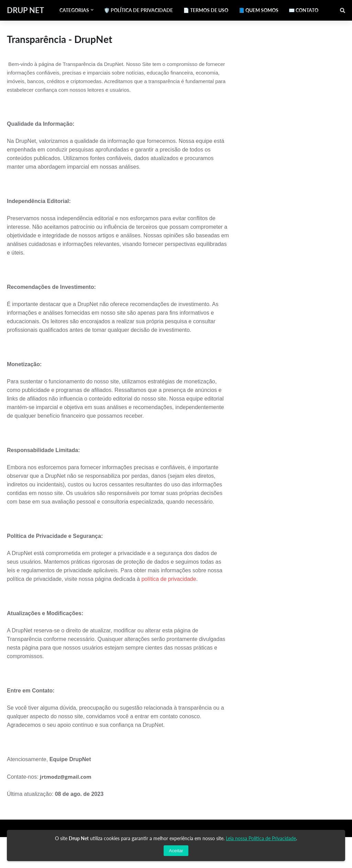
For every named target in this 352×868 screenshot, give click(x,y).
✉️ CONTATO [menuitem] (304, 10)
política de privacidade (169, 579)
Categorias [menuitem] (74, 10)
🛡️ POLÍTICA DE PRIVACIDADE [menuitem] (138, 10)
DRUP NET (25, 10)
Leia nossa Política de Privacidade (261, 838)
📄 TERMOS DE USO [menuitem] (206, 10)
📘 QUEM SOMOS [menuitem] (258, 10)
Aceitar (176, 851)
